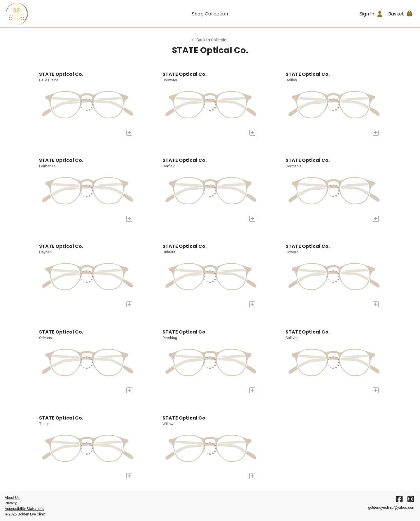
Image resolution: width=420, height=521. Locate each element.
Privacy (11, 503)
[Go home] (56, 14)
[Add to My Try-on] (129, 133)
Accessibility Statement (24, 509)
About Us (12, 498)
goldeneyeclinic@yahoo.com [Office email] (392, 507)
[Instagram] (411, 500)
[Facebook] (399, 500)
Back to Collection (210, 40)
